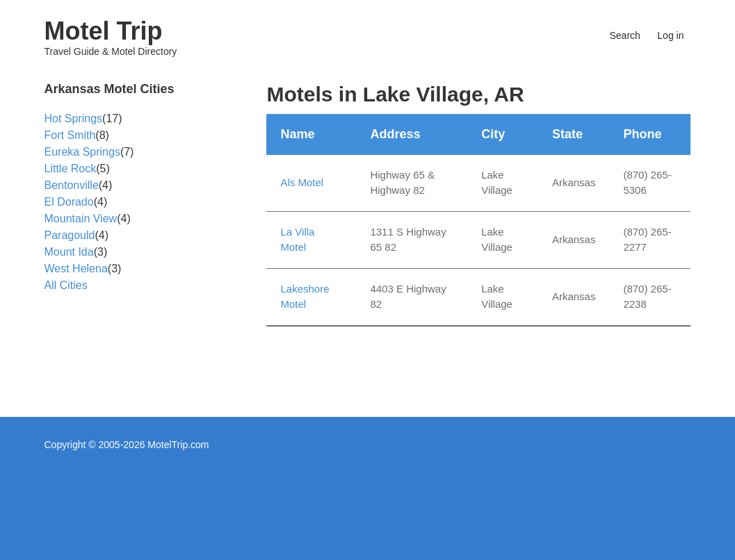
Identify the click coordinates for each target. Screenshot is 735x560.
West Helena (76, 269)
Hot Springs (74, 118)
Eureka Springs (82, 152)
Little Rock (71, 168)
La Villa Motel (297, 240)
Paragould (70, 235)
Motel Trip (104, 31)
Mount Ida (69, 252)
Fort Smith (70, 135)
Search (625, 35)
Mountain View (81, 219)
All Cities (66, 285)
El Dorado (69, 202)
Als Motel (302, 182)
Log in (670, 35)
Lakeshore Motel (305, 297)
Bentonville (72, 185)
